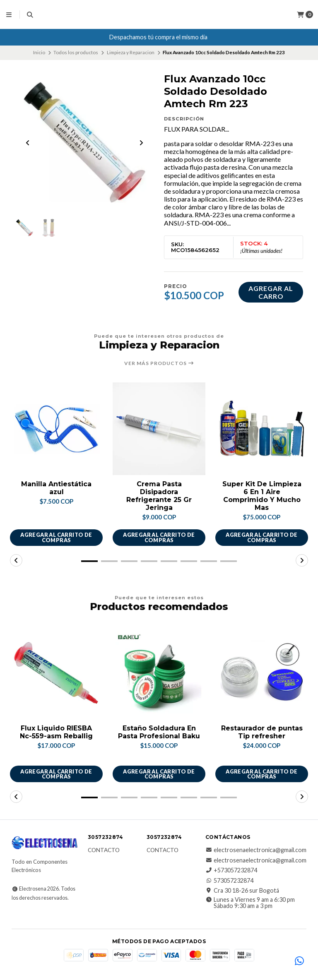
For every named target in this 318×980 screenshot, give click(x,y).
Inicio (39, 52)
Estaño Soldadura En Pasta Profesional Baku (159, 733)
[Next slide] (141, 143)
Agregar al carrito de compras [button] (56, 538)
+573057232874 (231, 871)
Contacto (104, 851)
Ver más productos (159, 363)
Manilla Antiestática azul (56, 488)
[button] (89, 561)
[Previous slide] (28, 143)
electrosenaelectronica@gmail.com (256, 850)
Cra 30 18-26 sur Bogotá (242, 891)
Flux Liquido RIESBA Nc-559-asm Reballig (56, 733)
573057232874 (229, 881)
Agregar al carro (271, 292)
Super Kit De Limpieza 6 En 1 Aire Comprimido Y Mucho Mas (262, 496)
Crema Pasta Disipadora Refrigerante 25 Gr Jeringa (159, 496)
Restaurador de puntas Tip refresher (262, 733)
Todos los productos (76, 52)
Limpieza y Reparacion (131, 52)
